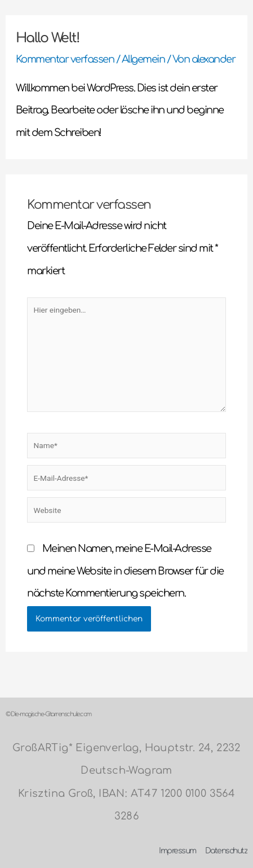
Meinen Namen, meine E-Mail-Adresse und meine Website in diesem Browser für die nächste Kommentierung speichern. (125, 571)
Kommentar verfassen (65, 59)
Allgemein (143, 59)
